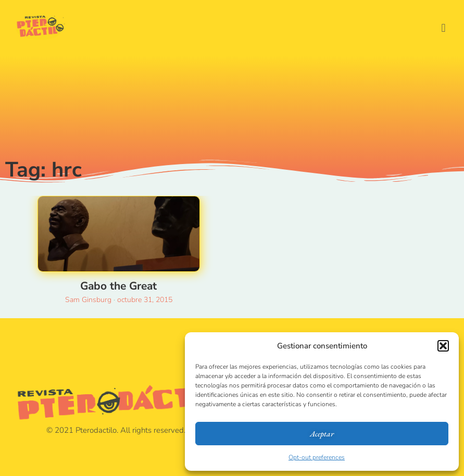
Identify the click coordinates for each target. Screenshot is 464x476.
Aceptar (322, 434)
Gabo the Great (118, 286)
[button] (443, 346)
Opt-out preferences (317, 457)
